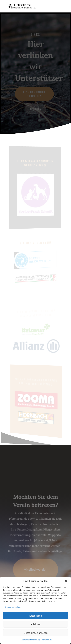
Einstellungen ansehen (36, 633)
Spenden (36, 109)
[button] (66, 581)
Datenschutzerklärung (31, 640)
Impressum (47, 640)
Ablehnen (35, 624)
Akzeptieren (35, 616)
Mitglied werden (35, 569)
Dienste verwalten (13, 607)
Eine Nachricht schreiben (34, 94)
